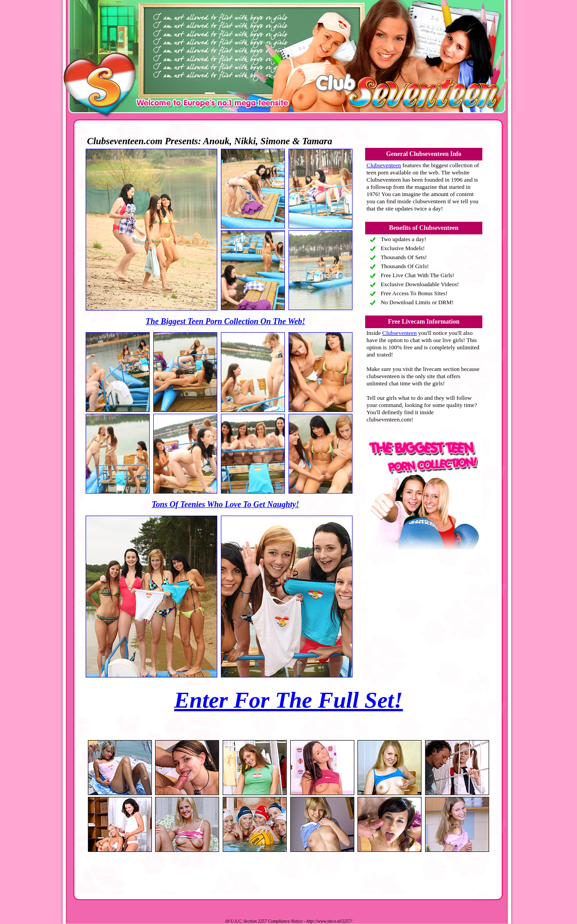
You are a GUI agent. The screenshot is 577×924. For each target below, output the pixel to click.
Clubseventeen (384, 165)
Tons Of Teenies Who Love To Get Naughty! (225, 504)
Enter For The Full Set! (288, 700)
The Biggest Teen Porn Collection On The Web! (225, 321)
